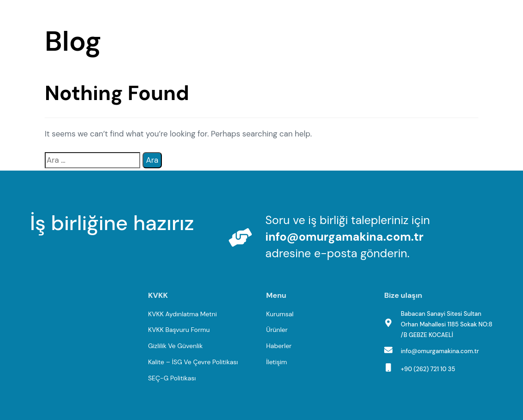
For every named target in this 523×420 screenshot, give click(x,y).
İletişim (276, 362)
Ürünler (277, 330)
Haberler (279, 346)
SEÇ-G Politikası (172, 378)
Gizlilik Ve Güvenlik (175, 346)
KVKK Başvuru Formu (179, 330)
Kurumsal (280, 314)
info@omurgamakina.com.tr (344, 237)
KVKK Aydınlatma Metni (182, 314)
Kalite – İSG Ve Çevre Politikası (193, 362)
